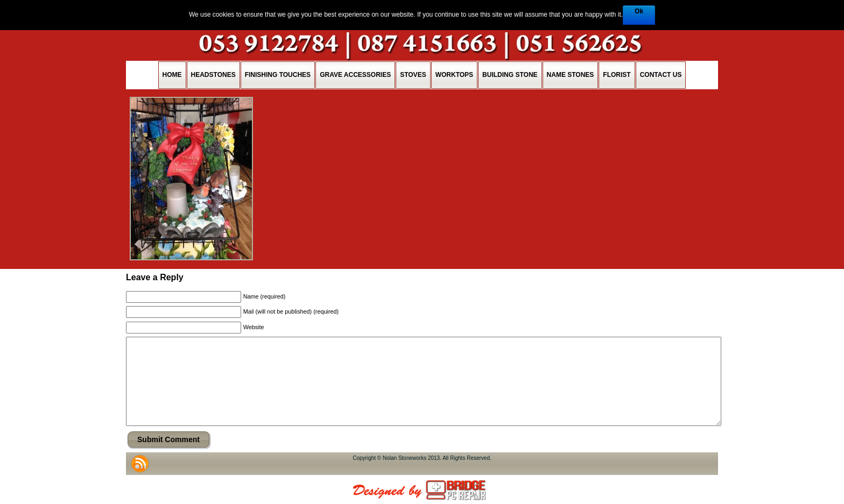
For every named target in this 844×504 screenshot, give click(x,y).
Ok (639, 11)
